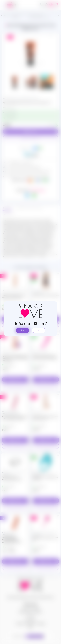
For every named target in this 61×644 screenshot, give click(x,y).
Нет (39, 330)
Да (23, 330)
